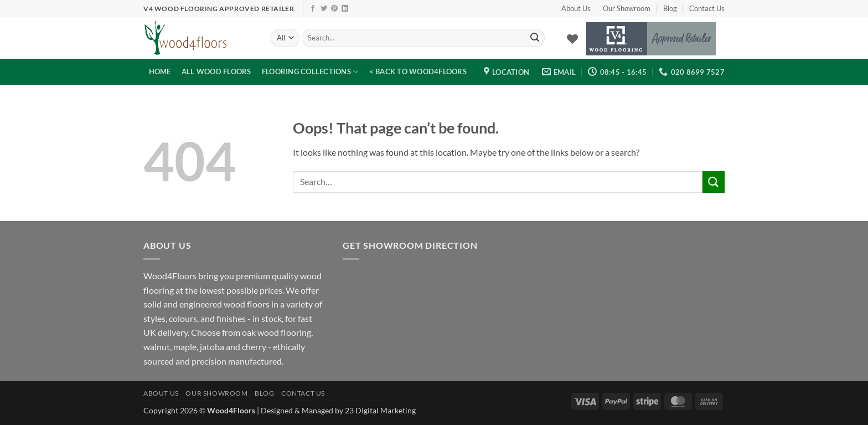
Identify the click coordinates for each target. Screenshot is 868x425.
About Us (576, 8)
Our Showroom (627, 8)
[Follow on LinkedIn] (345, 9)
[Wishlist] (572, 39)
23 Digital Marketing (380, 410)
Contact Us (707, 8)
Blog (670, 8)
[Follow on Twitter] (324, 9)
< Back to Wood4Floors (418, 71)
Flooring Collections (310, 72)
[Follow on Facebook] (313, 9)
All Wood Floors (216, 71)
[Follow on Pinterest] (334, 9)
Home (160, 71)
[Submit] (535, 38)
